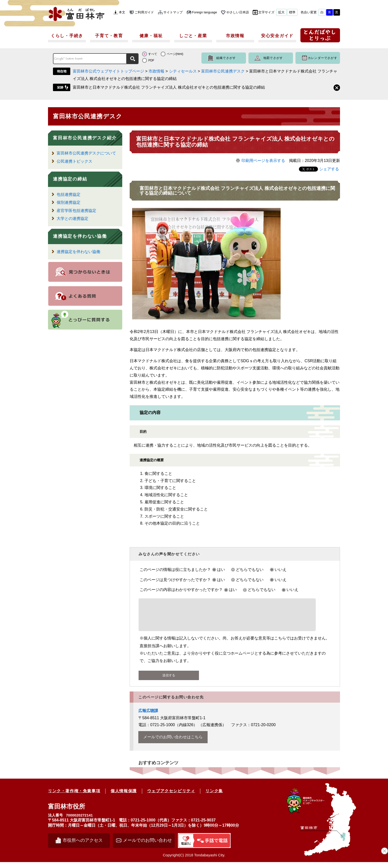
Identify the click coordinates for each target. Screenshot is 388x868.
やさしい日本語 (238, 12)
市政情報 (235, 36)
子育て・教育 (109, 36)
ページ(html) (175, 54)
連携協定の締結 (70, 179)
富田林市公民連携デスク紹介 (85, 138)
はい (221, 570)
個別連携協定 (69, 202)
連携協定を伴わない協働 (80, 236)
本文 (122, 12)
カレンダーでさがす (323, 58)
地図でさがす (273, 58)
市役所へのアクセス (83, 846)
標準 (292, 12)
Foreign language (205, 12)
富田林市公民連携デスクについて (86, 153)
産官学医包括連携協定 (76, 211)
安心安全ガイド (277, 36)
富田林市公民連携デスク (223, 71)
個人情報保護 (124, 797)
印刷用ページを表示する (263, 161)
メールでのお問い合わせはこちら (173, 743)
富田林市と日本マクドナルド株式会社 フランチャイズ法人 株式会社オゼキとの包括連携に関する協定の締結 (169, 87)
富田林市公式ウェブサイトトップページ (108, 71)
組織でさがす (226, 58)
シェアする (329, 169)
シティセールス (183, 71)
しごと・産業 (193, 36)
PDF (151, 60)
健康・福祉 (151, 36)
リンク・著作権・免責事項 (74, 797)
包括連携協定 (69, 194)
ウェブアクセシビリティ (171, 797)
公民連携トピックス (74, 161)
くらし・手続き (67, 36)
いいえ (281, 570)
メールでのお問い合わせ (147, 846)
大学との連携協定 (73, 218)
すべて (153, 54)
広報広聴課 (148, 717)
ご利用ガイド (144, 12)
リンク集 (214, 797)
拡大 (281, 12)
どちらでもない (250, 570)
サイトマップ (173, 12)
